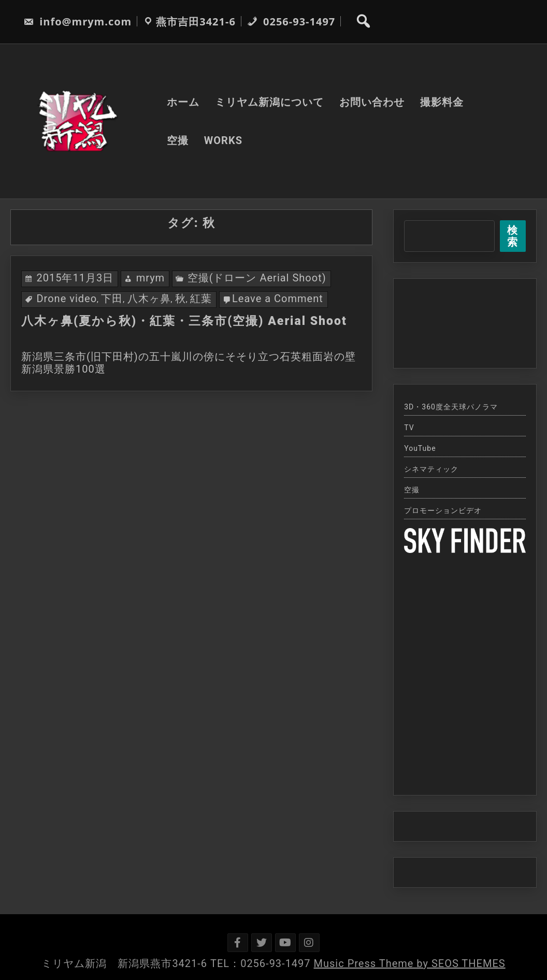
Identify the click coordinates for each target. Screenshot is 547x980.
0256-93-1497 (291, 22)
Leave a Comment (278, 299)
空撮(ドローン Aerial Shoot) (257, 278)
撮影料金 (442, 102)
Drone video (67, 299)
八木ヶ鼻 (149, 299)
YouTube (420, 448)
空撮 (178, 140)
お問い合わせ (372, 102)
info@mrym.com (77, 22)
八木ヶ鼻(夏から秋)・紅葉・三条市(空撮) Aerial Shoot (184, 321)
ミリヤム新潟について (269, 102)
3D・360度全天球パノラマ (451, 407)
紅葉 (201, 299)
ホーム (183, 102)
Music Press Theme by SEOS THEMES (410, 963)
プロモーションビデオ (443, 510)
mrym (151, 278)
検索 (513, 236)
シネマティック (431, 469)
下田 (112, 299)
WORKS (223, 140)
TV (409, 428)
